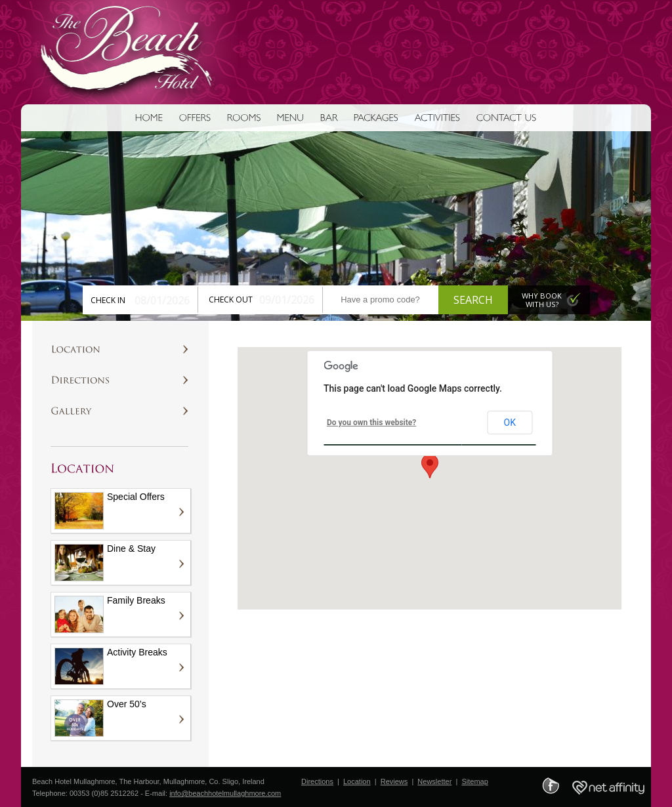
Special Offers (110, 510)
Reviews (394, 781)
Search (473, 300)
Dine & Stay (105, 562)
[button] (430, 466)
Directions (317, 781)
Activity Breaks (111, 666)
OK (510, 423)
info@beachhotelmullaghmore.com (225, 793)
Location (357, 781)
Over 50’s (100, 718)
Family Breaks (110, 614)
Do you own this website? (371, 423)
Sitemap (474, 781)
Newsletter (434, 781)
